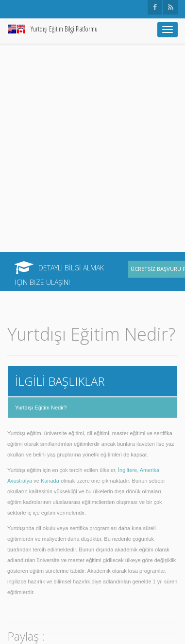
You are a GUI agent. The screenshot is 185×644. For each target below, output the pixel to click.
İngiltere (127, 470)
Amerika (150, 470)
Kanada (50, 481)
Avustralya (20, 481)
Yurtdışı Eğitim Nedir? (41, 408)
